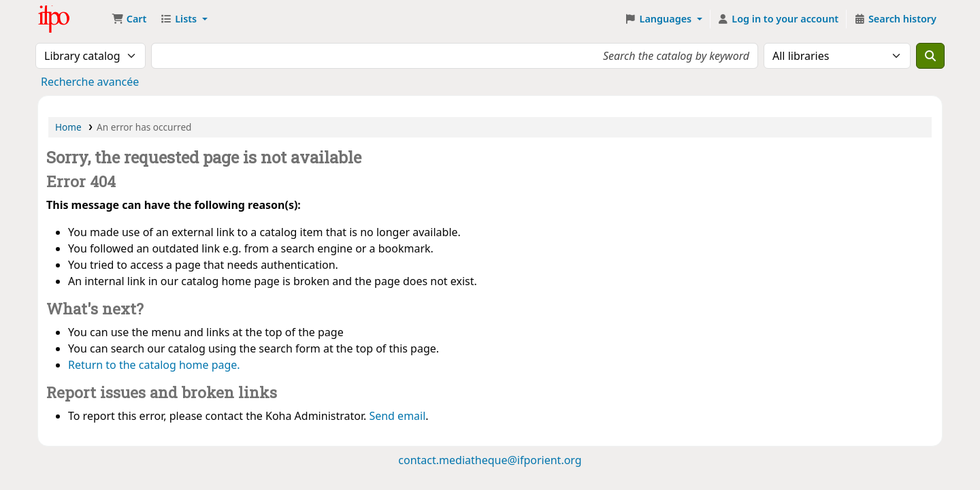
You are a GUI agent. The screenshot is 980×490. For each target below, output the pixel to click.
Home (68, 127)
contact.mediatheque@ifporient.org (490, 460)
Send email (397, 416)
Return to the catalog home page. (154, 365)
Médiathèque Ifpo (72, 19)
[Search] (930, 56)
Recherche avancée (90, 82)
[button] (129, 19)
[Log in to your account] (778, 19)
